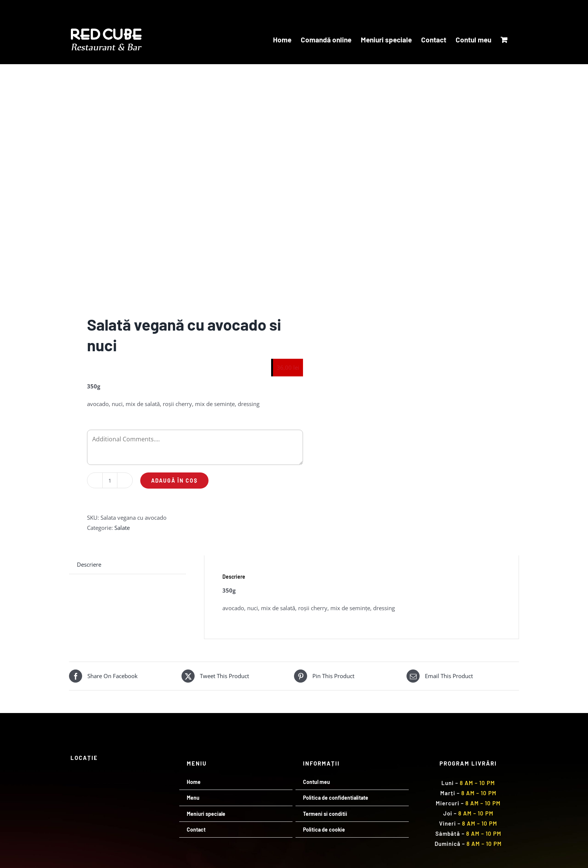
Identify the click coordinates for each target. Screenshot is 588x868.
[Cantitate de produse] (110, 480)
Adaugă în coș (174, 481)
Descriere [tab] (89, 564)
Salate (122, 528)
